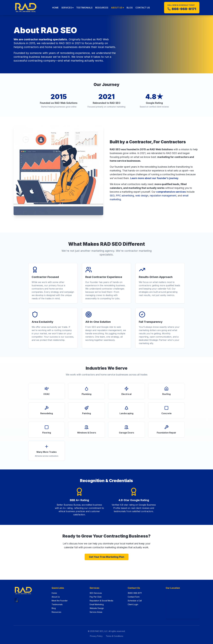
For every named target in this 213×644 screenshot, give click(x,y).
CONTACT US (143, 8)
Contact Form (134, 597)
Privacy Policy (96, 636)
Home (54, 593)
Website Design (97, 608)
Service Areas (96, 612)
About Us (56, 597)
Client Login (133, 604)
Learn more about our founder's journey (154, 178)
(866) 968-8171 (135, 593)
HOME (55, 8)
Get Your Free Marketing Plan (107, 557)
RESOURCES (102, 8)
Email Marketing (97, 604)
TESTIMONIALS (84, 8)
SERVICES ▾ (67, 8)
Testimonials (57, 604)
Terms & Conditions (115, 636)
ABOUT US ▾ (117, 8)
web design (142, 196)
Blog (54, 608)
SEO (112, 196)
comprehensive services (171, 192)
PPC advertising (125, 196)
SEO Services (96, 593)
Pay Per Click (96, 597)
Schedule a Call (135, 601)
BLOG (130, 8)
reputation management (163, 196)
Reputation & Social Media (101, 601)
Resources (56, 612)
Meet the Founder (60, 601)
